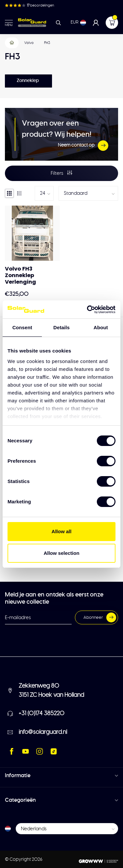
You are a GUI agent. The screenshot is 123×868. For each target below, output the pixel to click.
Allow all (62, 531)
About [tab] (101, 327)
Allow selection (61, 553)
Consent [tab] (22, 327)
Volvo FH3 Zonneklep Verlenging (20, 275)
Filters (61, 173)
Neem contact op (83, 146)
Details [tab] (61, 327)
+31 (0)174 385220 (42, 714)
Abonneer (100, 617)
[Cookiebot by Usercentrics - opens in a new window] (88, 310)
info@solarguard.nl (43, 732)
